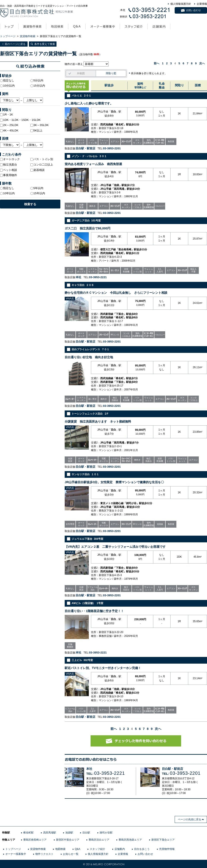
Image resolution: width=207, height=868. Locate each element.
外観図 (81, 73)
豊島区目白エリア (99, 840)
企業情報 (202, 4)
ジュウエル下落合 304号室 (87, 539)
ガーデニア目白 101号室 (86, 221)
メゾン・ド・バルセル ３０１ (89, 156)
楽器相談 (38, 170)
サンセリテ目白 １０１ (85, 474)
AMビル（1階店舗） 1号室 (87, 603)
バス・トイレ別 (42, 159)
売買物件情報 (167, 849)
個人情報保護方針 (181, 4)
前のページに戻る (15, 44)
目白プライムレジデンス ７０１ (90, 349)
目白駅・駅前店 (172, 769)
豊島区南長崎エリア (35, 840)
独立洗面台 (9, 165)
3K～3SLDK (40, 125)
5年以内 (37, 188)
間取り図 (111, 73)
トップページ (8, 36)
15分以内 (38, 86)
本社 (89, 769)
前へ (157, 63)
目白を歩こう (142, 849)
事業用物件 (9, 175)
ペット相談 (9, 170)
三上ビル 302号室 (82, 660)
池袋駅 (69, 833)
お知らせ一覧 (71, 854)
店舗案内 (120, 849)
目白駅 (86, 833)
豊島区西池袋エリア (130, 840)
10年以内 (7, 193)
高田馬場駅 (50, 833)
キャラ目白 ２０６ (83, 285)
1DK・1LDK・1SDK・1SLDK (20, 120)
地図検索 (60, 849)
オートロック (10, 159)
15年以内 (38, 193)
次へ (202, 63)
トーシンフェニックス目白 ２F (90, 414)
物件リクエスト (44, 854)
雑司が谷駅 (106, 833)
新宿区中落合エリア (68, 840)
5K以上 (36, 130)
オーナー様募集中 (16, 854)
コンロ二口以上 (42, 165)
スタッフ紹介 (97, 849)
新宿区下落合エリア (163, 840)
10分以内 (7, 86)
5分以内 (37, 80)
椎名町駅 (28, 833)
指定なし (7, 80)
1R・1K (6, 114)
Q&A (78, 849)
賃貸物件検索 (28, 36)
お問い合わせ (145, 854)
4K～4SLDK (9, 130)
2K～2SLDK (9, 125)
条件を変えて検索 (45, 44)
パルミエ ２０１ (81, 96)
